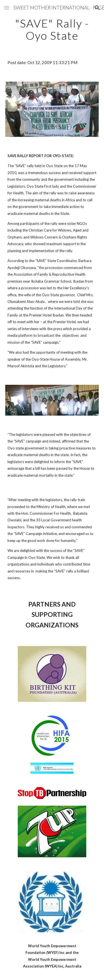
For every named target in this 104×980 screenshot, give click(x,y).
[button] (7, 8)
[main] (52, 29)
